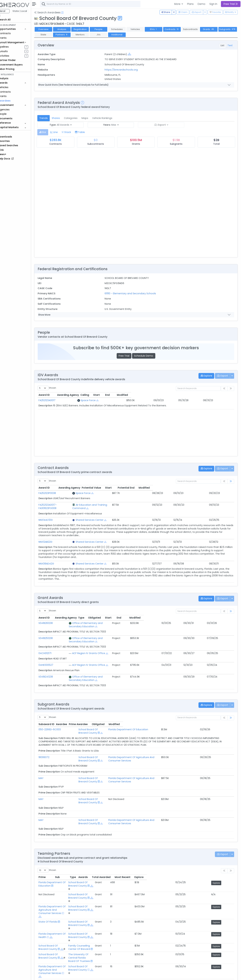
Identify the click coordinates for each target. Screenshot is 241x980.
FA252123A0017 (56, 400)
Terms (70, 975)
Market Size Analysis (59, 954)
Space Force (96, 400)
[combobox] (100, 4)
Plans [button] (190, 4)
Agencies (13, 110)
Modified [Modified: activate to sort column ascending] (210, 395)
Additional (146, 35)
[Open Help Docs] (72, 13)
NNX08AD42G (56, 560)
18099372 (53, 740)
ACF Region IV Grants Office (88, 643)
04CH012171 (54, 643)
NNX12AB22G (55, 538)
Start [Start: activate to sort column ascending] (160, 395)
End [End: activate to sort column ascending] (183, 395)
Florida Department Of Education (143, 716)
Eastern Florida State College (65, 909)
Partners (91, 35)
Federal (10, 11)
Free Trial (129, 356)
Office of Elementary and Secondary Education (100, 620)
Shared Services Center (109, 517)
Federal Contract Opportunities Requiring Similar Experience (83, 937)
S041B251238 (55, 631)
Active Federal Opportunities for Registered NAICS (77, 958)
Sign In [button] (213, 4)
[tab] (52, 132)
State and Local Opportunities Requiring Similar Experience (82, 945)
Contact (59, 975)
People (12, 114)
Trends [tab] (53, 118)
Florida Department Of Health (66, 879)
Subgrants (53, 35)
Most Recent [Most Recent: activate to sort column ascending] (210, 847)
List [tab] (223, 45)
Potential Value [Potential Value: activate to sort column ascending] (161, 488)
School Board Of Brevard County (93, 716)
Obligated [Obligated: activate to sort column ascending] (169, 614)
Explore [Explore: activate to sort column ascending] (226, 847)
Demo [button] (202, 4)
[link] (231, 481)
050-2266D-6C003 (59, 716)
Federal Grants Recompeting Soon (68, 949)
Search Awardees (57, 12)
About (48, 975)
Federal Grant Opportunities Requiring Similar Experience (81, 941)
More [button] (178, 4)
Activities (13, 56)
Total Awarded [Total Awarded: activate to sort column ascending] (188, 847)
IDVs (163, 29)
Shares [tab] (65, 118)
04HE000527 (55, 655)
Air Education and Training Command (118, 505)
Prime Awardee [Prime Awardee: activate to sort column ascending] (133, 711)
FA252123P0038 (57, 493)
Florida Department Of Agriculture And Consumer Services (158, 740)
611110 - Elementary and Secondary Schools (136, 293)
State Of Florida (57, 873)
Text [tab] (230, 45)
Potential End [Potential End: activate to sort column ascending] (201, 488)
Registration (89, 29)
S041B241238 (55, 667)
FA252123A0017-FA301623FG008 (66, 505)
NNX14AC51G (55, 517)
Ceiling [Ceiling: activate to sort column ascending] (136, 395)
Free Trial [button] (231, 4)
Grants (12, 38)
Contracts (14, 33)
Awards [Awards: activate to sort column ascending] (170, 847)
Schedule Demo (148, 356)
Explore (227, 853)
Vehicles (13, 87)
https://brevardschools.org (127, 70)
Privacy (80, 975)
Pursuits (12, 51)
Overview (53, 29)
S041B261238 (55, 620)
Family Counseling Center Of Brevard (129, 885)
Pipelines (13, 47)
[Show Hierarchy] (136, 54)
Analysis (71, 29)
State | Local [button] (29, 11)
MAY (50, 758)
